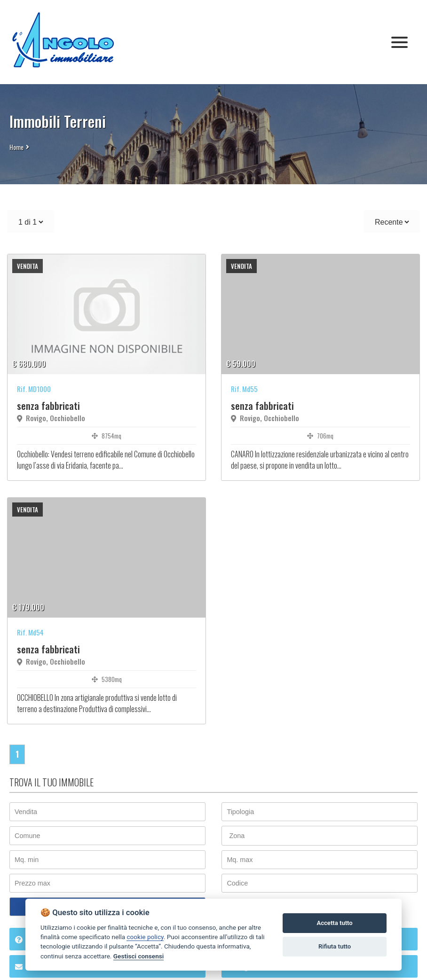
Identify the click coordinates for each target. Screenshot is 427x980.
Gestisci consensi (138, 956)
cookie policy (145, 937)
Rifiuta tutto (335, 946)
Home (16, 147)
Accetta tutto (334, 923)
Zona (237, 836)
